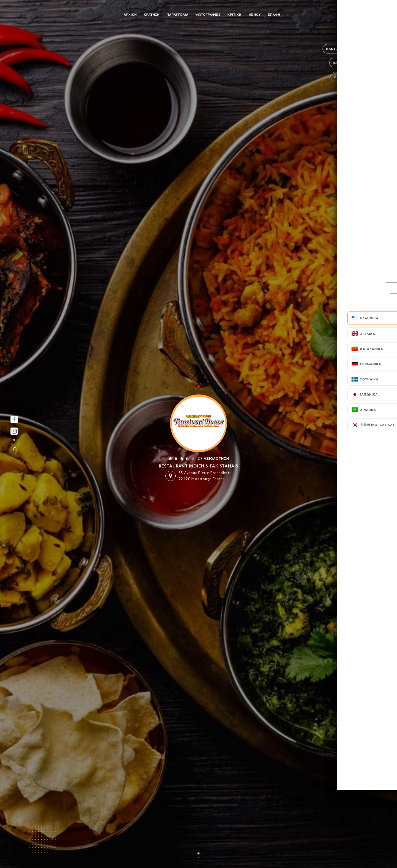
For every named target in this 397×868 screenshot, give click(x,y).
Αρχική (130, 14)
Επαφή (274, 14)
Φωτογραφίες (208, 14)
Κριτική (234, 14)
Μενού (255, 14)
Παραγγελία (178, 14)
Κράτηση (152, 14)
